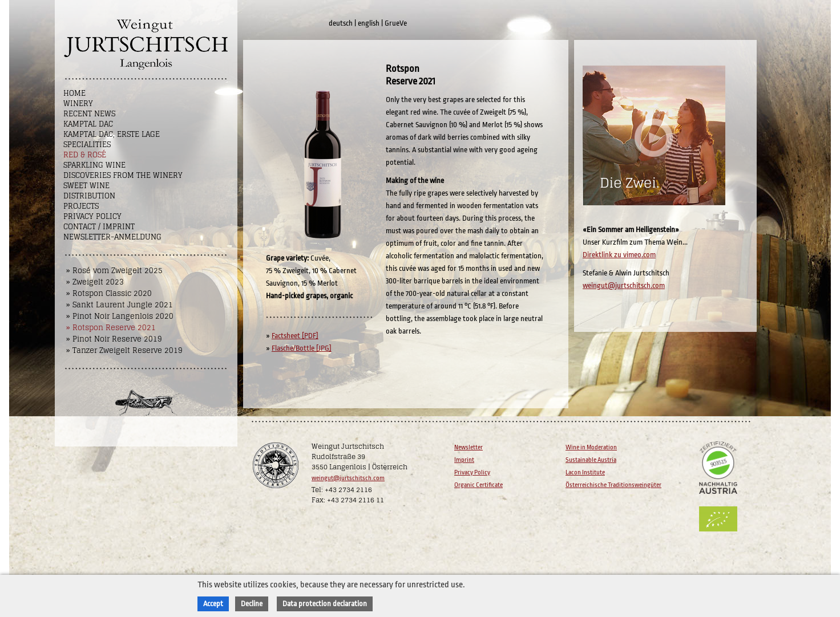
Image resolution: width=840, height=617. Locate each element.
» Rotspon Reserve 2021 (111, 328)
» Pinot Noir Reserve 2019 (114, 339)
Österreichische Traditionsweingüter (613, 485)
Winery (78, 103)
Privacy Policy (92, 216)
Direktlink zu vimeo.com (619, 255)
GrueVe (396, 23)
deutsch (341, 23)
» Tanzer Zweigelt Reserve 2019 (124, 350)
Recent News (89, 114)
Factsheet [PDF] (295, 336)
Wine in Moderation (591, 447)
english (369, 23)
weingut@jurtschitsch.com (624, 285)
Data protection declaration (325, 604)
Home (74, 93)
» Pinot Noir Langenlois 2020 (120, 316)
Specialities (87, 145)
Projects (81, 206)
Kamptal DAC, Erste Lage (112, 134)
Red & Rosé (85, 155)
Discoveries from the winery (123, 175)
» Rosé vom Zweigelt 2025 (114, 271)
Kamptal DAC (88, 124)
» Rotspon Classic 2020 (109, 293)
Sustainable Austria (591, 460)
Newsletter (469, 447)
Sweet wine (86, 186)
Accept (213, 604)
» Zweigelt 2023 (95, 282)
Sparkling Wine (94, 165)
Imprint (464, 460)
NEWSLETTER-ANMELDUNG (112, 237)
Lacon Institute (585, 472)
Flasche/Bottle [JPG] (302, 348)
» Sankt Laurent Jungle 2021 (120, 305)
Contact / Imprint (99, 227)
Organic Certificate (478, 485)
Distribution (89, 196)
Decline (252, 604)
